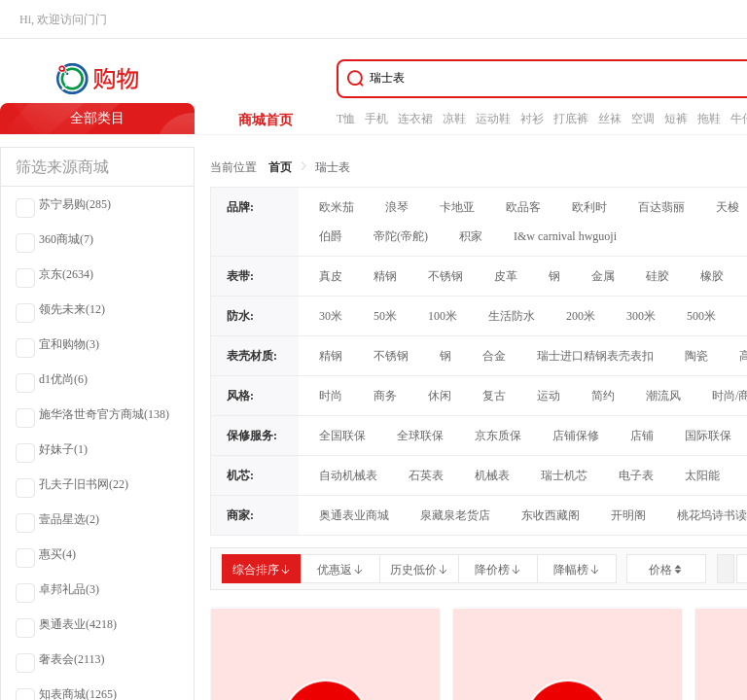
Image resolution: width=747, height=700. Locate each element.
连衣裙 (415, 119)
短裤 (676, 119)
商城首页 (266, 120)
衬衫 (532, 119)
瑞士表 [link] (333, 167)
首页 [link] (280, 167)
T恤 (346, 119)
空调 (643, 119)
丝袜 (610, 119)
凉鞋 (454, 119)
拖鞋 (709, 119)
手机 (376, 119)
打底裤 (571, 119)
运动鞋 (493, 119)
